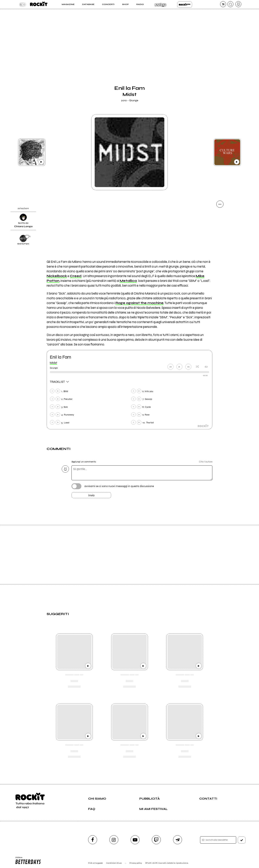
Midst (53, 363)
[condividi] (220, 204)
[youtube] (135, 840)
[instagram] (114, 840)
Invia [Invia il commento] (91, 495)
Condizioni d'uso (114, 863)
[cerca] (230, 4)
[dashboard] (238, 4)
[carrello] (223, 4)
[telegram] (178, 840)
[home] (39, 4)
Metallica (128, 281)
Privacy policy (136, 863)
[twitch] (156, 840)
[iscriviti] (242, 840)
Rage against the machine (140, 303)
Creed (76, 276)
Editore (28, 860)
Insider (160, 5)
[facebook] (93, 840)
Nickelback (57, 276)
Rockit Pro (185, 5)
